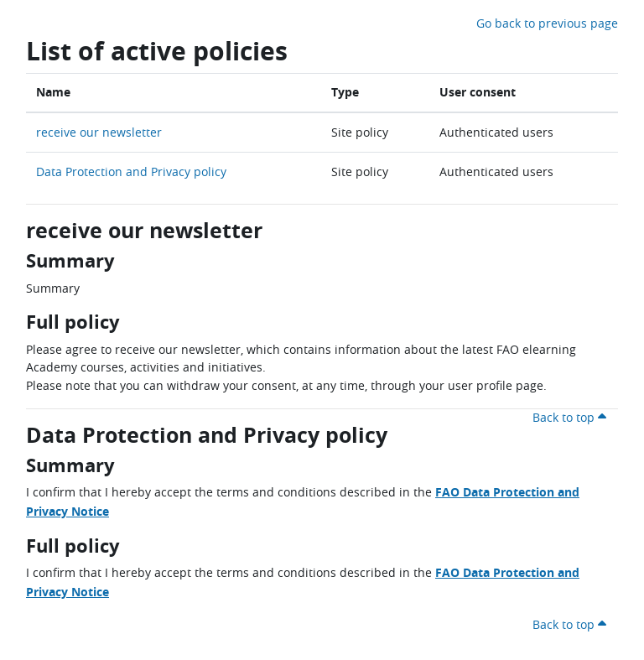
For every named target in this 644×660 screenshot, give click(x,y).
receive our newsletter (99, 132)
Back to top (572, 417)
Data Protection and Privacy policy (131, 171)
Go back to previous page (547, 23)
